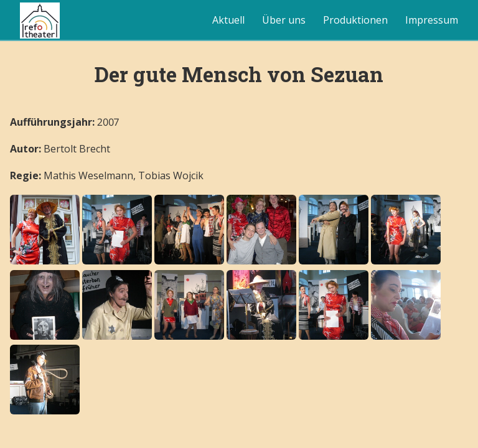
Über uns (284, 20)
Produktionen (355, 20)
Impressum (432, 20)
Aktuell (228, 20)
